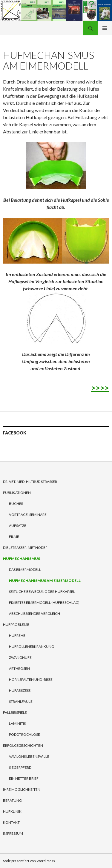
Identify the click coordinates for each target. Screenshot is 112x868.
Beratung (12, 800)
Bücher (16, 504)
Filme (14, 537)
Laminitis (17, 723)
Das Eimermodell (25, 570)
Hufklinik (12, 811)
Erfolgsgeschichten (23, 745)
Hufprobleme (16, 624)
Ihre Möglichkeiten (22, 789)
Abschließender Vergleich (34, 613)
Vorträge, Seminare (28, 515)
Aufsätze (18, 526)
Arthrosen (19, 668)
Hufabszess (20, 690)
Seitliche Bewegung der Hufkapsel (42, 591)
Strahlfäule (21, 701)
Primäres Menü (105, 28)
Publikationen (17, 493)
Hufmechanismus (22, 559)
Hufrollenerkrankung (32, 646)
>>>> (100, 388)
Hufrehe (17, 635)
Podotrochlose (24, 734)
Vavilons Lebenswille (29, 756)
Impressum (13, 833)
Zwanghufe (20, 657)
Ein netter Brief (24, 778)
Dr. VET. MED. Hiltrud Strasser (30, 482)
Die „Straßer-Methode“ (25, 548)
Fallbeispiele (15, 712)
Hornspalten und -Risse (31, 679)
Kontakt (11, 822)
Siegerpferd (20, 767)
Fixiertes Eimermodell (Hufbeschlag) (44, 602)
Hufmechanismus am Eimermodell (45, 580)
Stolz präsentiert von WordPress (29, 861)
